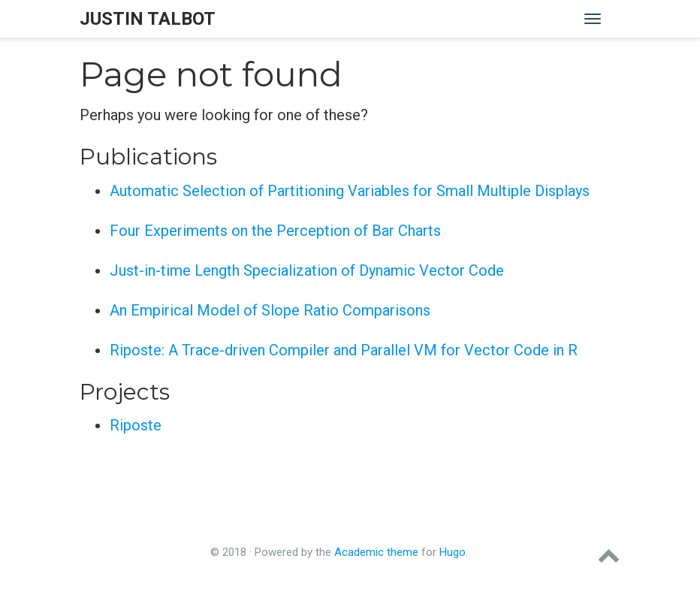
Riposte (136, 425)
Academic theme (376, 552)
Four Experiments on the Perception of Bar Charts (275, 231)
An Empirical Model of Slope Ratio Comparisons (270, 310)
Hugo (453, 552)
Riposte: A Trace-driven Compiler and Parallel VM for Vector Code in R (344, 350)
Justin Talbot (148, 19)
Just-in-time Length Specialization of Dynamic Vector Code (307, 270)
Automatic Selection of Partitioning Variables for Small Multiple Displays (350, 191)
